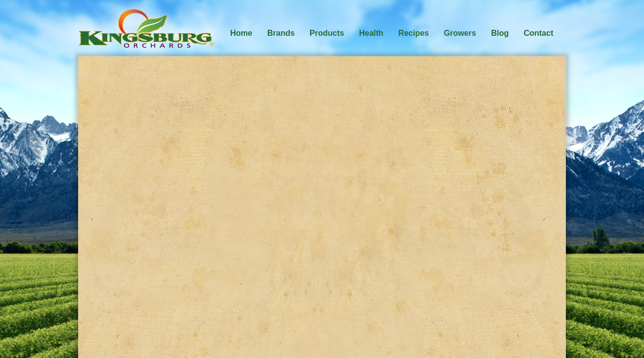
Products (327, 33)
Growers (460, 33)
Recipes (413, 33)
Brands (281, 33)
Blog (500, 33)
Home (241, 33)
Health (371, 33)
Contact (538, 33)
